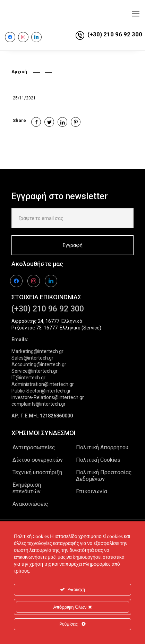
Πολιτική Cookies (98, 460)
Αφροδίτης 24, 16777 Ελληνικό (47, 321)
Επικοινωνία (92, 491)
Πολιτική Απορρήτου (102, 447)
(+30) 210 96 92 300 (115, 34)
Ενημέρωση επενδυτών (27, 488)
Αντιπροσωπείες (34, 447)
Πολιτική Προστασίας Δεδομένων (104, 476)
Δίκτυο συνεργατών (38, 460)
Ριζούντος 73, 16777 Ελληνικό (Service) (56, 328)
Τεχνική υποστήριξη (37, 472)
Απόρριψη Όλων (72, 607)
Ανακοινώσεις (30, 504)
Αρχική (19, 72)
